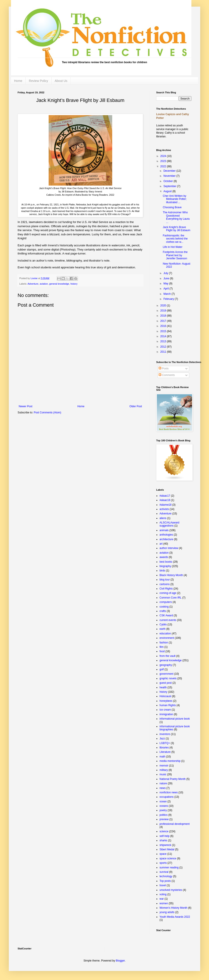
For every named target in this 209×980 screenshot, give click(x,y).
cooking (164, 607)
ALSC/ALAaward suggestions (169, 524)
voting (163, 894)
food (162, 651)
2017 (164, 321)
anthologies (166, 535)
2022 (164, 166)
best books (166, 562)
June (167, 278)
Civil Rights (166, 589)
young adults (167, 912)
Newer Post (26, 406)
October (169, 181)
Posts (164, 368)
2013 (164, 341)
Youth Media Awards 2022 (175, 917)
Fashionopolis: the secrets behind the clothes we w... (175, 239)
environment (167, 638)
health (163, 687)
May (166, 284)
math (162, 757)
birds (162, 571)
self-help (164, 836)
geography (166, 665)
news (163, 788)
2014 (164, 336)
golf (162, 669)
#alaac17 (165, 496)
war (162, 899)
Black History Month (171, 575)
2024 (164, 156)
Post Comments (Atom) (47, 413)
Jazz (162, 739)
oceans (164, 806)
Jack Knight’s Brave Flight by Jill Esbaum (177, 229)
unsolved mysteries (171, 890)
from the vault (168, 656)
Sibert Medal (167, 849)
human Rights (168, 705)
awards (164, 557)
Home (18, 81)
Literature (165, 752)
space (163, 854)
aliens (163, 518)
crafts (163, 611)
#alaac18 (165, 500)
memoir (164, 766)
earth (162, 629)
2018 (164, 316)
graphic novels (168, 678)
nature (163, 783)
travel (163, 885)
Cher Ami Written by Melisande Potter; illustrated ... (175, 199)
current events (168, 620)
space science (168, 858)
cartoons (165, 584)
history (74, 284)
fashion (164, 643)
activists (164, 509)
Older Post (136, 406)
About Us (61, 81)
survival (164, 872)
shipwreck (165, 845)
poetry (163, 810)
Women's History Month (173, 908)
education (165, 634)
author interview (169, 548)
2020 (164, 306)
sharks (163, 840)
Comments (167, 375)
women (164, 903)
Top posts (165, 881)
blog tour (165, 580)
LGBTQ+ (165, 743)
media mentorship (170, 761)
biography (165, 566)
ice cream (165, 710)
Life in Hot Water (173, 247)
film (162, 647)
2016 (164, 326)
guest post (166, 683)
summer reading (169, 868)
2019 (164, 311)
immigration (166, 714)
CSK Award (166, 615)
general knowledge (59, 284)
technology (166, 876)
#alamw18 (166, 505)
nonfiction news (169, 792)
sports (163, 863)
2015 (164, 331)
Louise (34, 278)
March (168, 294)
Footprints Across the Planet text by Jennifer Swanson (175, 255)
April (166, 289)
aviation (44, 284)
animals (164, 530)
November (170, 176)
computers (166, 602)
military (164, 770)
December (170, 171)
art (161, 544)
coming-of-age (168, 593)
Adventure (33, 284)
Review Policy (38, 81)
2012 (164, 347)
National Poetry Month (173, 779)
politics (164, 815)
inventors (165, 734)
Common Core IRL (170, 598)
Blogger (120, 961)
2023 (164, 161)
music (163, 774)
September (170, 186)
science (164, 831)
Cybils (163, 624)
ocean (163, 801)
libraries (164, 748)
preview (164, 819)
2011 (164, 352)
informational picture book (175, 719)
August (168, 191)
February (169, 299)
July (166, 273)
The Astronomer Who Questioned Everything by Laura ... (176, 217)
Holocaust (165, 696)
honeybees (166, 701)
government (166, 674)
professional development (175, 824)
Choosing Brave (172, 207)
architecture (166, 539)
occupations (167, 797)
